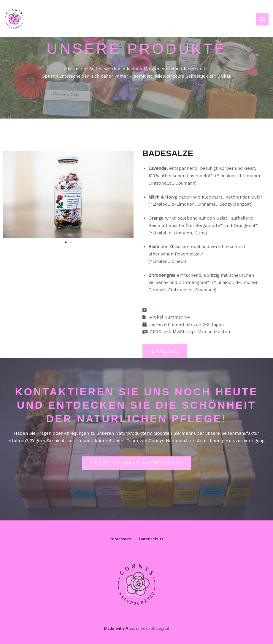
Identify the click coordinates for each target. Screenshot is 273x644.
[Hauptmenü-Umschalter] (262, 19)
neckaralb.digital (154, 628)
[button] (10, 195)
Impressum (118, 540)
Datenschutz (153, 540)
